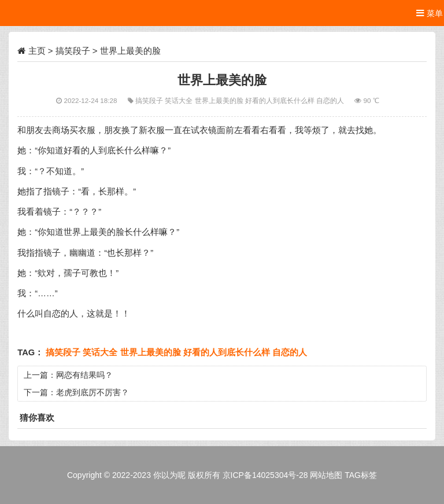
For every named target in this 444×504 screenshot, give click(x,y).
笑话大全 (180, 100)
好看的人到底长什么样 (281, 100)
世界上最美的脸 (220, 100)
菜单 (430, 13)
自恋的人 (331, 100)
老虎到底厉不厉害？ (92, 392)
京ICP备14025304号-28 (265, 475)
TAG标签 (361, 475)
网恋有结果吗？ (84, 375)
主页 (37, 51)
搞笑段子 (73, 51)
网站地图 (326, 475)
